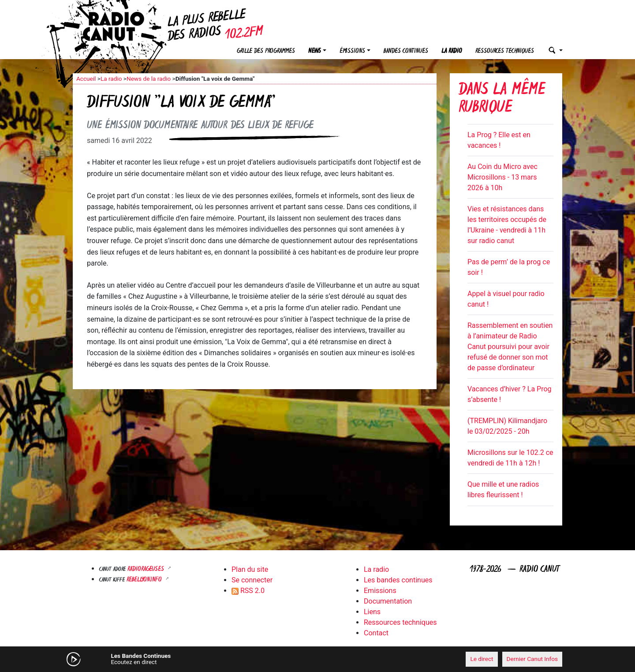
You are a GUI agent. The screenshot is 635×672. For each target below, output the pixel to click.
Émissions (352, 51)
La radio (452, 51)
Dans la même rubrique (502, 99)
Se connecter (252, 580)
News (315, 51)
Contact (376, 633)
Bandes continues (406, 51)
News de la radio (149, 79)
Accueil (86, 79)
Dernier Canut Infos (532, 659)
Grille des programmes (266, 51)
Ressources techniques (505, 51)
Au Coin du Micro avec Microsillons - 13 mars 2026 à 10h (502, 177)
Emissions (380, 591)
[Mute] (209, 659)
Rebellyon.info (145, 580)
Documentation (388, 601)
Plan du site (250, 569)
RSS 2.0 (248, 591)
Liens (372, 612)
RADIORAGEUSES (147, 569)
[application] (317, 659)
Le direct (482, 659)
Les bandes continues (398, 580)
